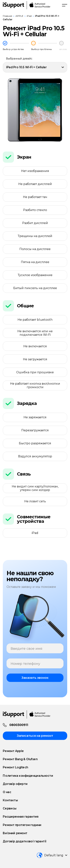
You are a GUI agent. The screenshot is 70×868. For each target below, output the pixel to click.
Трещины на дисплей (35, 236)
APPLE (19, 16)
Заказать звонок (35, 678)
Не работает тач (35, 197)
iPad (29, 16)
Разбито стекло (35, 210)
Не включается (35, 346)
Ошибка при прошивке (35, 372)
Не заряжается (35, 417)
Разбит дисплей (35, 223)
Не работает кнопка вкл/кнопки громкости (35, 385)
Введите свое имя (27, 649)
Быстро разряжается (35, 443)
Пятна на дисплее (35, 262)
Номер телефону (25, 664)
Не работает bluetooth (35, 320)
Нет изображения (35, 171)
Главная (7, 16)
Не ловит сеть (35, 501)
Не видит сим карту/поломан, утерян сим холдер (35, 488)
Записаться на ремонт (35, 736)
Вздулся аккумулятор (35, 456)
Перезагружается (35, 430)
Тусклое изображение (35, 275)
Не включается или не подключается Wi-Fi (35, 333)
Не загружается (35, 359)
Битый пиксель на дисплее (35, 288)
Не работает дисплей (35, 184)
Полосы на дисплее (35, 249)
